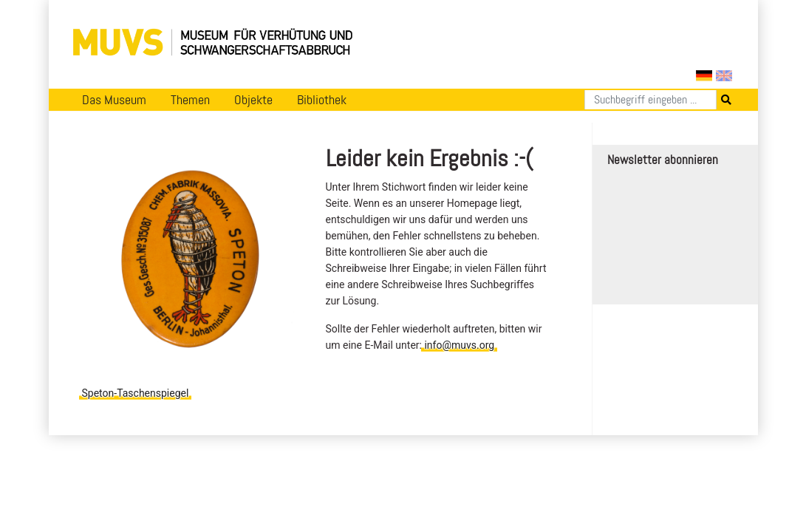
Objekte (253, 100)
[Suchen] (650, 100)
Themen (190, 100)
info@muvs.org (459, 345)
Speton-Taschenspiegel (136, 393)
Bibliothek (322, 100)
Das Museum (114, 100)
